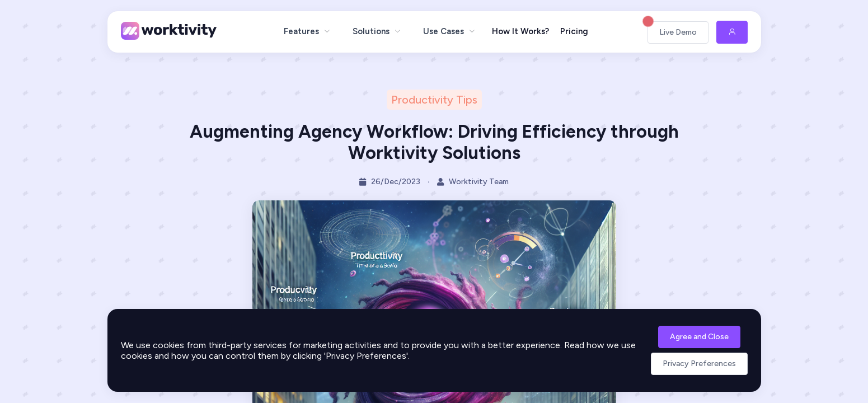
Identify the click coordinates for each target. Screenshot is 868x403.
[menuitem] (307, 31)
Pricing (574, 31)
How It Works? (520, 31)
